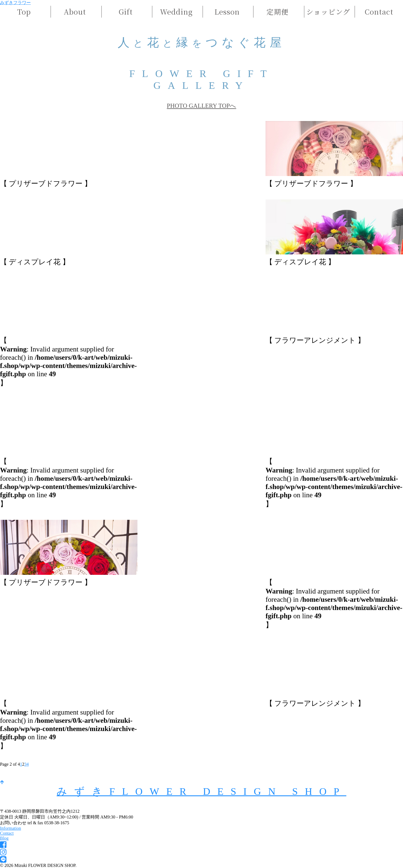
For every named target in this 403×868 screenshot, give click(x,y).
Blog (4, 838)
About (75, 12)
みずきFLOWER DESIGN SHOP (201, 791)
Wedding (176, 12)
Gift (126, 12)
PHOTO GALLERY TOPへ (201, 106)
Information (10, 828)
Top (24, 12)
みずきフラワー (15, 3)
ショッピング (328, 12)
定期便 (278, 12)
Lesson (227, 12)
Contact (379, 12)
